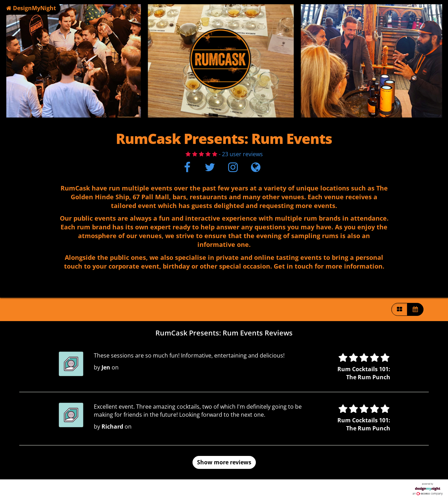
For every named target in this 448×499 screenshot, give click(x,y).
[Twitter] (210, 169)
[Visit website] (256, 169)
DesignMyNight (31, 8)
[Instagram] (233, 169)
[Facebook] (187, 169)
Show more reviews (224, 462)
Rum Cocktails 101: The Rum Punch (364, 373)
